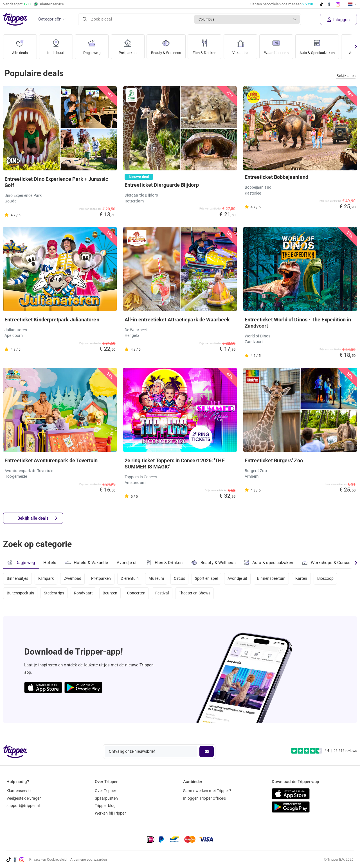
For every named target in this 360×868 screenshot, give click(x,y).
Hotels (50, 563)
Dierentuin (130, 579)
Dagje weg (92, 45)
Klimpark (46, 579)
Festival (163, 594)
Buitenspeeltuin (21, 594)
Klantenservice (19, 791)
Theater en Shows (196, 594)
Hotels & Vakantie (86, 562)
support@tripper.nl (23, 806)
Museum (157, 579)
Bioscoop (328, 579)
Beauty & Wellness (167, 45)
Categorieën (50, 19)
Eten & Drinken (207, 45)
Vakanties (244, 45)
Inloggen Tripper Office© (205, 798)
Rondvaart (84, 594)
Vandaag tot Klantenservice (33, 4)
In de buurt (56, 45)
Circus (181, 579)
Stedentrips (54, 594)
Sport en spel (208, 579)
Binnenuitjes (18, 579)
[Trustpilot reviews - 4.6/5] (324, 751)
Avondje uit (127, 563)
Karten (303, 579)
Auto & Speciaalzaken (325, 45)
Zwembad (73, 579)
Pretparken (128, 45)
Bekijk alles (346, 76)
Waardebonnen (281, 45)
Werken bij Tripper (110, 813)
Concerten (137, 594)
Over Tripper (105, 791)
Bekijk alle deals (37, 518)
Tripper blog (105, 806)
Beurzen (111, 594)
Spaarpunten (106, 798)
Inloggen (338, 20)
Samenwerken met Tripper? (207, 791)
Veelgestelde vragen (24, 798)
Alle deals (20, 45)
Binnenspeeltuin (273, 579)
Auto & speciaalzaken (269, 563)
